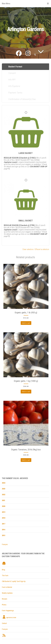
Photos (4, 605)
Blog (3, 570)
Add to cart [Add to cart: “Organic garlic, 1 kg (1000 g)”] (26, 392)
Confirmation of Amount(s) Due (22, 99)
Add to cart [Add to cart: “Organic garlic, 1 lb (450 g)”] (26, 323)
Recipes (5, 599)
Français (5, 544)
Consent (12, 73)
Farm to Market (7, 587)
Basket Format (15, 67)
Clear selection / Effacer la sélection (36, 249)
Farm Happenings (8, 611)
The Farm (5, 576)
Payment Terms (15, 93)
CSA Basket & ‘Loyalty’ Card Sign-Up (14, 581)
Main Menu (26, 4)
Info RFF (12, 80)
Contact (4, 623)
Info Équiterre (14, 86)
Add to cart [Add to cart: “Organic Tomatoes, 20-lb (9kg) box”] (26, 460)
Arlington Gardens (26, 29)
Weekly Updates (7, 593)
